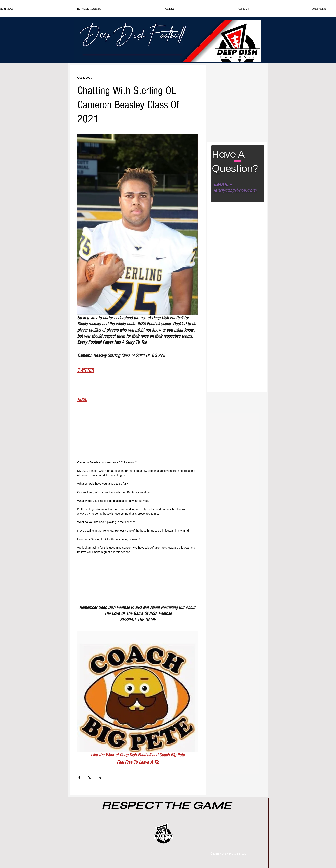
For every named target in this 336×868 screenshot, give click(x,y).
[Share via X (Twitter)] (89, 778)
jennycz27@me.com (235, 190)
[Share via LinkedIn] (99, 778)
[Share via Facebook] (79, 778)
